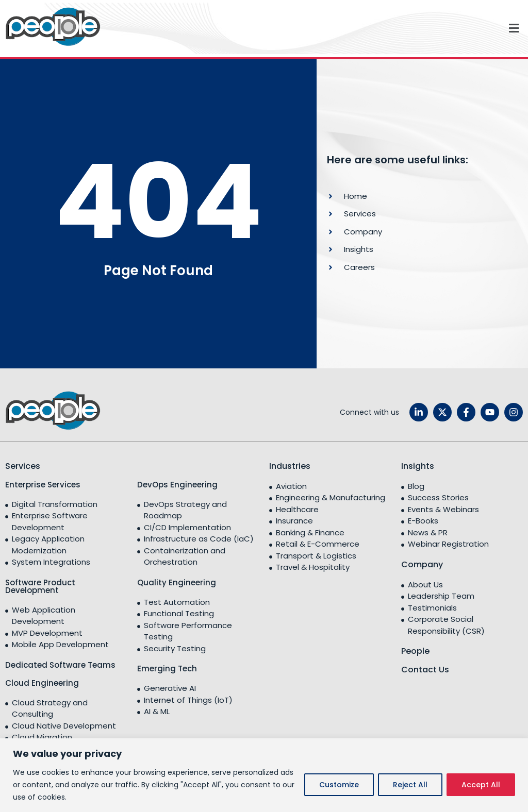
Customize (339, 785)
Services (23, 466)
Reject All (410, 785)
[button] (317, 29)
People (415, 651)
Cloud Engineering (42, 683)
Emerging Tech (167, 669)
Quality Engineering (177, 582)
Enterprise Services (43, 485)
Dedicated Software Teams (60, 665)
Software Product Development (40, 586)
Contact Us (425, 670)
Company (422, 564)
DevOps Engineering (177, 485)
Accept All (481, 785)
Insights (418, 466)
